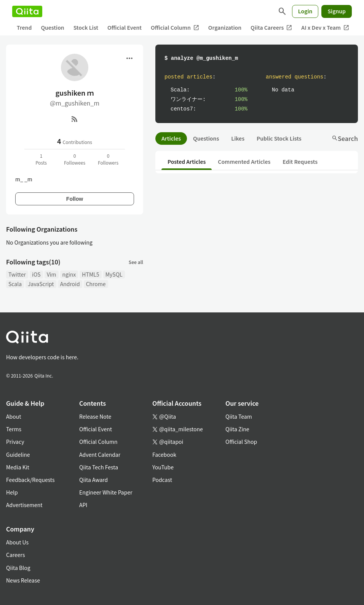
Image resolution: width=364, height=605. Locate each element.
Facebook (164, 455)
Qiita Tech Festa (99, 467)
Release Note (95, 416)
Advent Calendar (100, 455)
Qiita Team (239, 416)
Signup (337, 11)
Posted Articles (187, 162)
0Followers (108, 159)
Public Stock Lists (279, 138)
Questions (206, 138)
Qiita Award (93, 480)
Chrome (96, 284)
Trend (24, 27)
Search (345, 138)
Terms (14, 429)
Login (305, 11)
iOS (36, 274)
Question (52, 27)
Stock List (86, 27)
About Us (17, 542)
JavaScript (41, 284)
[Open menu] (129, 58)
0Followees (75, 159)
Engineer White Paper (106, 492)
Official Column (175, 28)
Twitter (17, 274)
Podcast (162, 480)
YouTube (163, 467)
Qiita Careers (271, 28)
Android (70, 284)
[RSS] (75, 119)
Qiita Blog (18, 568)
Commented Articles (244, 162)
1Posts (41, 159)
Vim (52, 274)
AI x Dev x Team (325, 28)
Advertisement (24, 505)
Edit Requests (300, 162)
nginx (69, 274)
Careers (15, 555)
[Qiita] (27, 11)
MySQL (114, 274)
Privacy (15, 442)
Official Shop (241, 442)
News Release (23, 580)
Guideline (18, 455)
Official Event (125, 27)
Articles (171, 138)
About (14, 416)
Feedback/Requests (30, 480)
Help (12, 492)
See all (136, 262)
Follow (75, 199)
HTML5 (90, 274)
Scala (15, 284)
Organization (225, 27)
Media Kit (18, 467)
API (83, 505)
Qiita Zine (237, 429)
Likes (238, 138)
